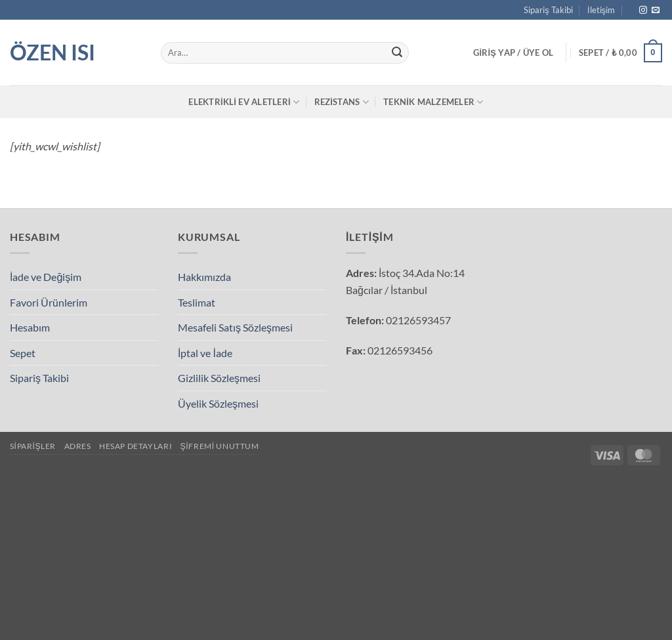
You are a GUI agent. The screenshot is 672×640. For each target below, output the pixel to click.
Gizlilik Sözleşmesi (219, 378)
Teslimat (197, 302)
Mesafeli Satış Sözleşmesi (235, 327)
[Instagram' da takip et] (643, 11)
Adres (78, 446)
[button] (513, 53)
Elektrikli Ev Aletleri (244, 102)
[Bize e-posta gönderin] (656, 11)
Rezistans (342, 102)
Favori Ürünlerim (49, 302)
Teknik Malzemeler (433, 102)
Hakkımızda (204, 277)
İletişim (601, 10)
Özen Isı (52, 53)
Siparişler (33, 446)
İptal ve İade (205, 353)
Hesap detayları (136, 446)
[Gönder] (397, 53)
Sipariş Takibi (548, 10)
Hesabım (30, 327)
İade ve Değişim (46, 277)
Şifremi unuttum (220, 446)
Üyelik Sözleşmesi (218, 403)
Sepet (23, 353)
